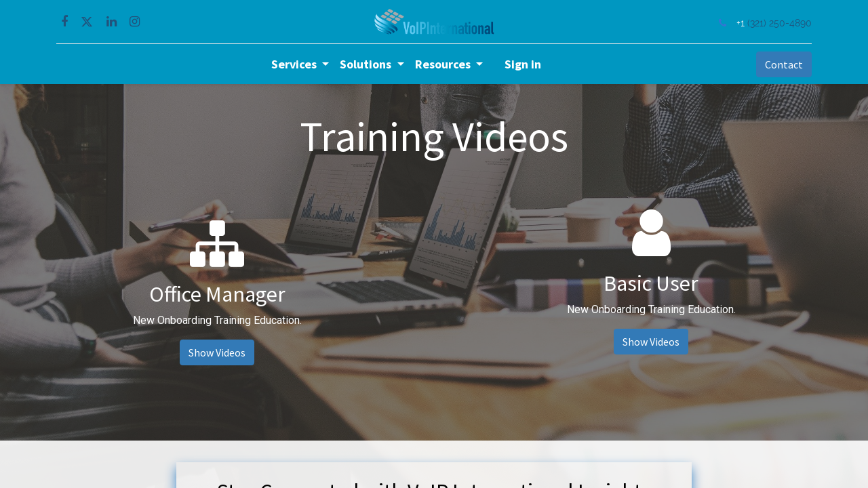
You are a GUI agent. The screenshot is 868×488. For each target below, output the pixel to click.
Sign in (523, 64)
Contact (783, 64)
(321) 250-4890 (778, 23)
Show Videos (217, 352)
